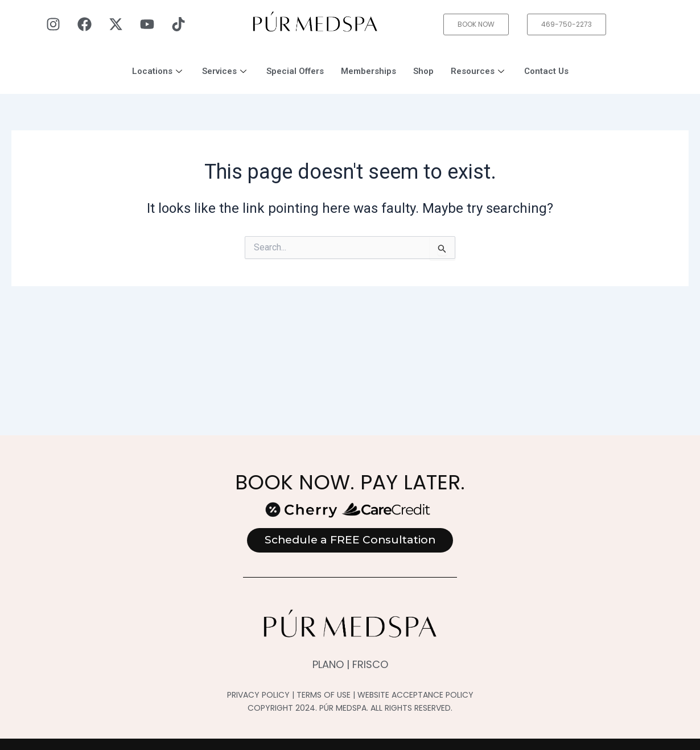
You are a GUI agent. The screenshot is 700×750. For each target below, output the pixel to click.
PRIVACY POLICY (258, 695)
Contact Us (546, 71)
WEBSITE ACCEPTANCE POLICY (415, 695)
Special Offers (295, 71)
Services (226, 71)
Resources (479, 71)
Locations (158, 71)
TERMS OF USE (324, 695)
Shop (423, 71)
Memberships (368, 71)
